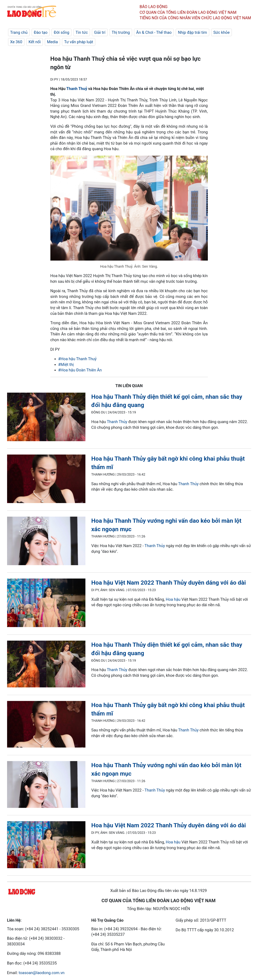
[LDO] (46, 418)
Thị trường (121, 32)
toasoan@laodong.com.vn (42, 973)
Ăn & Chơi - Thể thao (154, 32)
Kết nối (35, 42)
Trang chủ (19, 32)
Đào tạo (41, 32)
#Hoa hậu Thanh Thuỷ (77, 359)
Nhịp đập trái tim (192, 32)
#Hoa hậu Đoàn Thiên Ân (80, 370)
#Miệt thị (66, 365)
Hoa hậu (173, 599)
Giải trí (100, 32)
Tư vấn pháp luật (79, 42)
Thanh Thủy (117, 422)
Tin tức (82, 32)
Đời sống (61, 32)
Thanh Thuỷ (77, 89)
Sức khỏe (221, 32)
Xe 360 (16, 42)
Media (52, 42)
